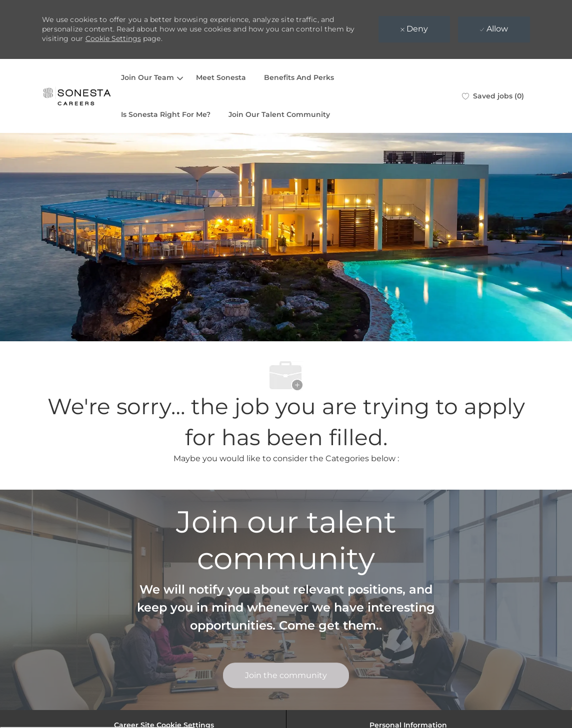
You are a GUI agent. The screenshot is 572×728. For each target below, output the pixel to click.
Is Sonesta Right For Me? (166, 114)
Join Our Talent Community (279, 114)
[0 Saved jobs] (493, 96)
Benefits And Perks (299, 77)
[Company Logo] (77, 96)
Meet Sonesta (221, 77)
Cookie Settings (113, 38)
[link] (286, 676)
